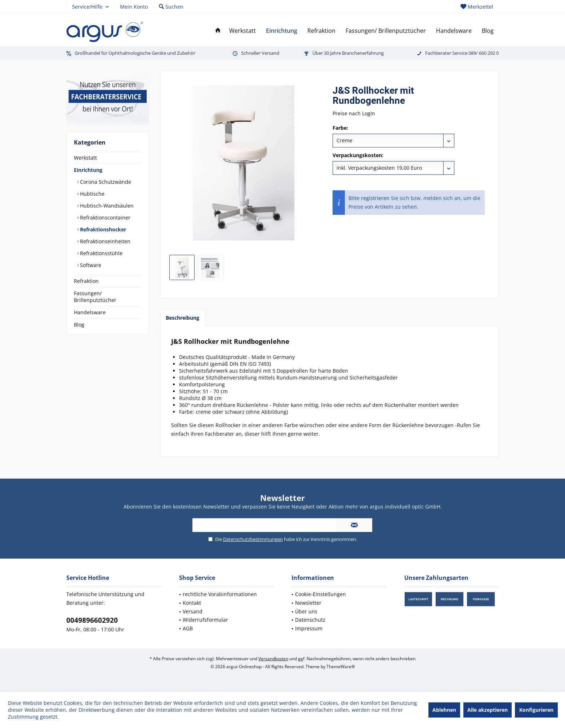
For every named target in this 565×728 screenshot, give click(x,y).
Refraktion (86, 281)
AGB (188, 628)
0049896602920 (92, 620)
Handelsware (90, 312)
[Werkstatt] (243, 31)
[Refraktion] (321, 31)
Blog (79, 325)
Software (90, 265)
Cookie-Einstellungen (321, 594)
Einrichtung (88, 170)
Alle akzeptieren (488, 710)
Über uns (306, 611)
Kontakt (192, 603)
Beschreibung (183, 318)
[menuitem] (477, 7)
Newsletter (308, 603)
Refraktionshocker (102, 229)
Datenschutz (310, 620)
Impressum (309, 628)
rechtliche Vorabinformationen (220, 594)
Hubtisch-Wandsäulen (106, 206)
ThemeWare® (341, 667)
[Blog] (488, 31)
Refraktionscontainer (104, 217)
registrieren (375, 198)
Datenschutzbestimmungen (253, 539)
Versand (193, 611)
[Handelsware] (454, 31)
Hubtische (92, 194)
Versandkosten (273, 659)
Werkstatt (85, 158)
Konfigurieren (536, 710)
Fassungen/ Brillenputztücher (95, 297)
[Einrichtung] (282, 31)
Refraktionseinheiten (104, 241)
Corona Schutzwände (105, 182)
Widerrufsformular (205, 620)
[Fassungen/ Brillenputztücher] (386, 31)
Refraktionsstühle (101, 253)
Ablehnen (444, 710)
